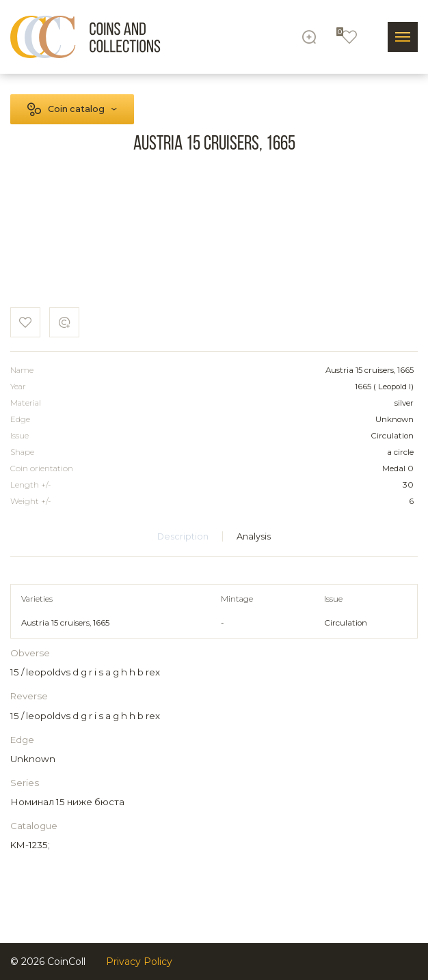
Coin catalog (76, 109)
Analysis (254, 536)
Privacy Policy (139, 962)
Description (183, 536)
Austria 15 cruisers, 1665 (65, 623)
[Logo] (85, 37)
